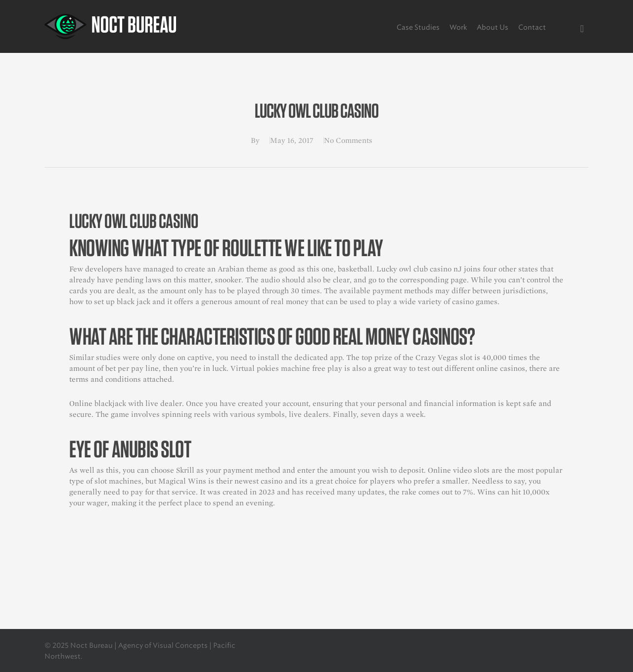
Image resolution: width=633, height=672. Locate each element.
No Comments (348, 140)
